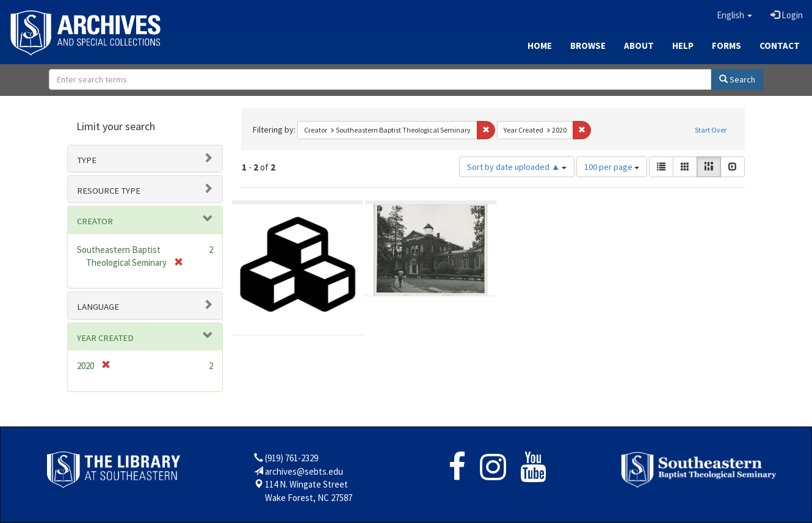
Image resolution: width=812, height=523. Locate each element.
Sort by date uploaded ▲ (517, 167)
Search (737, 79)
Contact (780, 46)
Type (87, 160)
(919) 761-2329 (292, 458)
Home (540, 46)
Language (98, 307)
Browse (588, 46)
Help (683, 46)
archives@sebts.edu (304, 471)
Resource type (109, 191)
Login (787, 15)
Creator (95, 221)
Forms (727, 46)
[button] (734, 15)
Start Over (711, 130)
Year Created (105, 338)
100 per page (612, 167)
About (639, 46)
